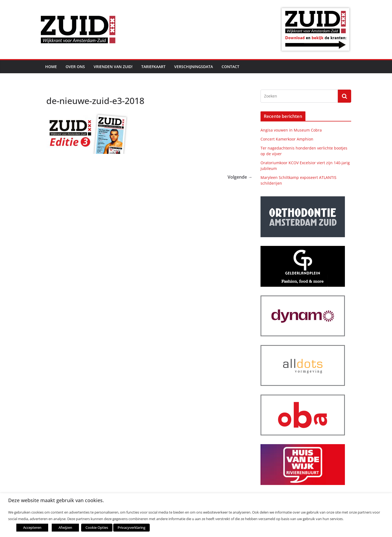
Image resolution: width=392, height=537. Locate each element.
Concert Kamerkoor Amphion (287, 139)
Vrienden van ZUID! (113, 67)
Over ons (75, 67)
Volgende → (240, 177)
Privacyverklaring (131, 527)
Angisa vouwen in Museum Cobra (291, 130)
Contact (230, 67)
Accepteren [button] (32, 527)
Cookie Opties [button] (97, 527)
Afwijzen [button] (65, 527)
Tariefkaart (153, 67)
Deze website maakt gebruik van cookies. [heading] (56, 500)
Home (51, 67)
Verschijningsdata (194, 67)
